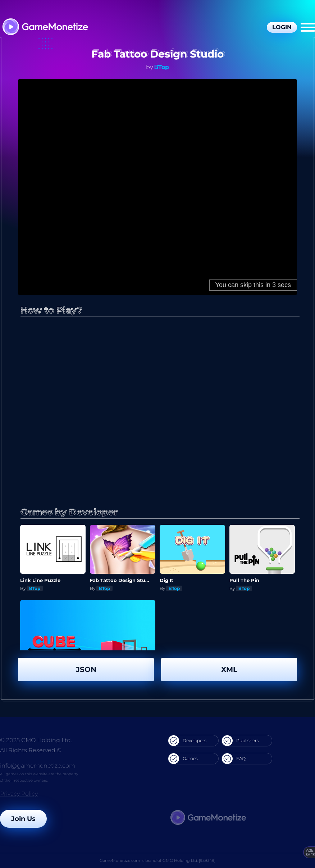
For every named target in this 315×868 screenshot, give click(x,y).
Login (282, 27)
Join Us (23, 819)
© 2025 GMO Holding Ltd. (36, 740)
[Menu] (308, 27)
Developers (187, 741)
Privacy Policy (19, 794)
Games (183, 759)
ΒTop (162, 67)
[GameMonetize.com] (45, 28)
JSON (86, 669)
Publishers (240, 741)
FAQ (234, 759)
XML (229, 669)
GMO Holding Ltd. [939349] (189, 860)
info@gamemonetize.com (38, 766)
